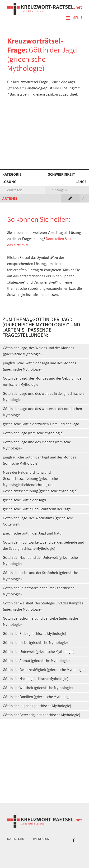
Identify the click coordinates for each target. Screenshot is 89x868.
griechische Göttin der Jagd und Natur (33, 533)
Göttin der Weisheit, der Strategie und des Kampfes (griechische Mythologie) (43, 606)
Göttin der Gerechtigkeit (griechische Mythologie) (42, 715)
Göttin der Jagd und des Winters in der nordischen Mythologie (42, 412)
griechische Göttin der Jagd (24, 500)
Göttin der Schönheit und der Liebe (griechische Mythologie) (40, 621)
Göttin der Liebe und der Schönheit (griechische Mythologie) (40, 576)
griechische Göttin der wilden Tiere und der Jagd (41, 424)
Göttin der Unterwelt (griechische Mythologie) (39, 652)
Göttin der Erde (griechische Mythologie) (35, 634)
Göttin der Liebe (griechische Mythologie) (35, 643)
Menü (74, 18)
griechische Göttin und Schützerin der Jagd (37, 509)
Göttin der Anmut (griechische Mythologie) (36, 661)
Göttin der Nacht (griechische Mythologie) (36, 679)
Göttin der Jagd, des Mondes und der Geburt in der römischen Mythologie (43, 381)
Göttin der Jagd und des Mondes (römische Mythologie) (37, 445)
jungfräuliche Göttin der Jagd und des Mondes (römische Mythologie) (40, 460)
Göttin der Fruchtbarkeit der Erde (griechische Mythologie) (39, 591)
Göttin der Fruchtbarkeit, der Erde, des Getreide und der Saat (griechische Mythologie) (44, 545)
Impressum (41, 839)
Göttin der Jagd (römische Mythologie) (33, 433)
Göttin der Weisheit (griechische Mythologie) (38, 688)
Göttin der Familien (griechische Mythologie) (38, 697)
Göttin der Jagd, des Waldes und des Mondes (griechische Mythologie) (38, 351)
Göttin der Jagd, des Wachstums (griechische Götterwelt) (38, 521)
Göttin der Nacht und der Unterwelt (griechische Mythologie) (40, 561)
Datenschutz (17, 839)
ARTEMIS (10, 198)
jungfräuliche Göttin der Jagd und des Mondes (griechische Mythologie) (40, 366)
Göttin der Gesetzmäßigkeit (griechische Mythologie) (44, 670)
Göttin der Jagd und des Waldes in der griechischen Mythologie (43, 397)
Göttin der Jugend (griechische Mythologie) (37, 706)
